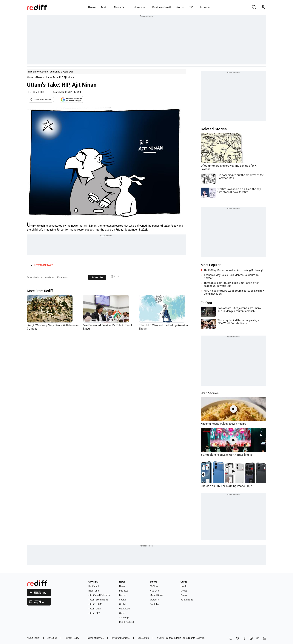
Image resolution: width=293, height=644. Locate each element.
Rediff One (94, 591)
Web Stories (210, 393)
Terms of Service (95, 638)
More (205, 7)
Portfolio (154, 604)
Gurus (180, 7)
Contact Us (143, 638)
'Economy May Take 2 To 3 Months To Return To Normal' (231, 277)
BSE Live (154, 586)
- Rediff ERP (94, 613)
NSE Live (154, 591)
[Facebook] (244, 638)
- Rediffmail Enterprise (99, 595)
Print (115, 276)
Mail (104, 7)
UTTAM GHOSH (38, 92)
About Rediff (33, 638)
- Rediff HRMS (95, 604)
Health (184, 586)
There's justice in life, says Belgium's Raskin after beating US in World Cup (231, 284)
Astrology (124, 618)
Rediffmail (94, 586)
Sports (122, 600)
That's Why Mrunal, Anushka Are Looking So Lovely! (233, 270)
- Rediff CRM (94, 609)
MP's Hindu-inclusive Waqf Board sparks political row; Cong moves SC (234, 292)
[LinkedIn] (265, 638)
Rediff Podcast (127, 622)
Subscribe (97, 277)
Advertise (52, 638)
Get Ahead (124, 609)
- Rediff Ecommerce (98, 600)
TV (191, 7)
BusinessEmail (162, 7)
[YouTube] (258, 638)
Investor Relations (121, 638)
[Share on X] (238, 638)
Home (92, 7)
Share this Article (41, 100)
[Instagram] (251, 638)
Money (139, 7)
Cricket (123, 604)
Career (184, 595)
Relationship (187, 600)
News (119, 7)
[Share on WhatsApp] (231, 638)
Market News (156, 595)
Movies (123, 595)
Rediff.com (170, 638)
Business (124, 591)
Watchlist (155, 600)
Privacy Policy (72, 638)
